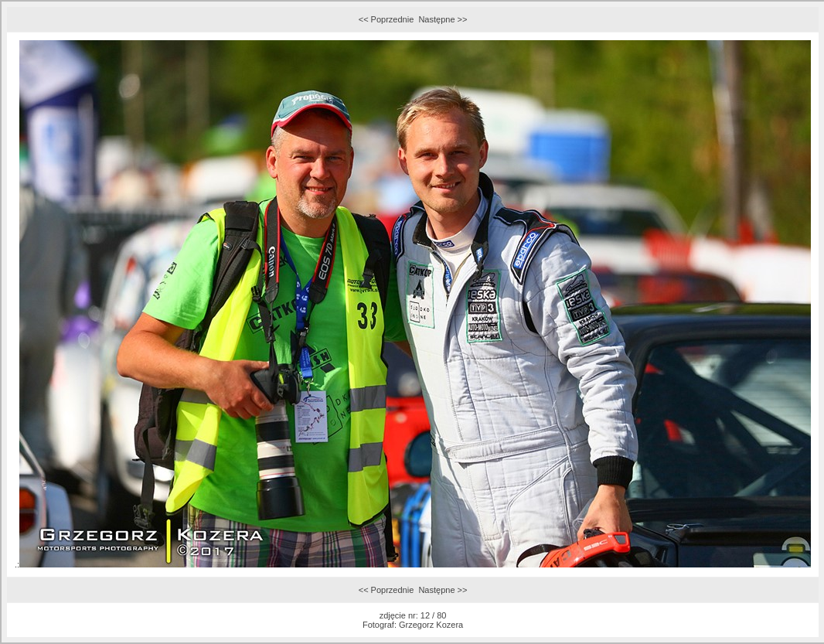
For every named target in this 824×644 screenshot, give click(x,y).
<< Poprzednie (386, 19)
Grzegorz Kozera (431, 625)
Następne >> (443, 19)
